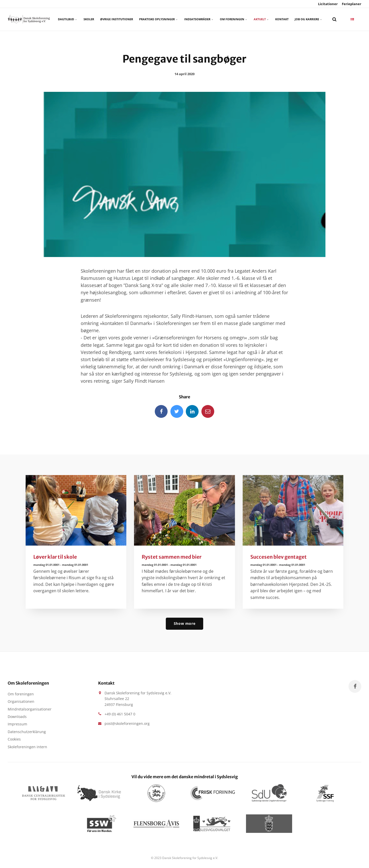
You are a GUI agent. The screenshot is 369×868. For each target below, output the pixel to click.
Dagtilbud (68, 19)
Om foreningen (234, 19)
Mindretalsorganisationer (30, 709)
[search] (334, 19)
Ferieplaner (351, 4)
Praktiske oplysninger (159, 19)
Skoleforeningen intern (27, 747)
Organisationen (21, 701)
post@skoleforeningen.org (127, 723)
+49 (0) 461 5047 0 (120, 714)
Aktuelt (261, 19)
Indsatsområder (199, 19)
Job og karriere (309, 19)
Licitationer (327, 4)
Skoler (89, 19)
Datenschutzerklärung (27, 732)
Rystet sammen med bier (172, 557)
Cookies (14, 739)
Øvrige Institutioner (117, 19)
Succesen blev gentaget (279, 557)
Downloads (17, 717)
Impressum (17, 724)
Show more (184, 623)
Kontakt (282, 19)
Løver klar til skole (55, 557)
